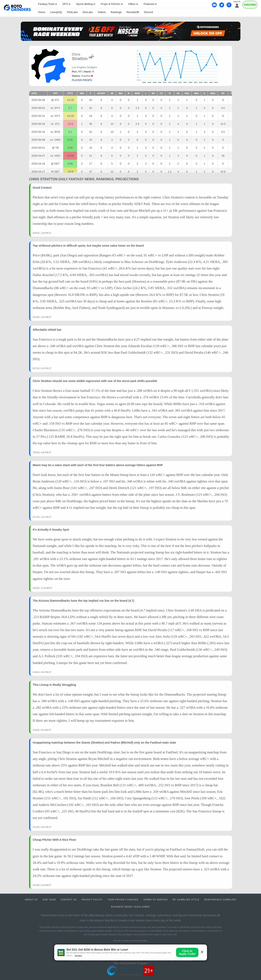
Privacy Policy (92, 900)
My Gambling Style (186, 900)
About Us (31, 900)
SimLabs (88, 12)
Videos (102, 12)
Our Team (49, 900)
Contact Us (69, 900)
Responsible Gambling (220, 900)
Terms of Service (156, 900)
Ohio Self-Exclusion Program (130, 963)
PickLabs (72, 12)
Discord (149, 12)
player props (82, 80)
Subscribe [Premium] (250, 5)
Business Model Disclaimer (131, 907)
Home (42, 12)
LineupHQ (56, 12)
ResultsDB (133, 12)
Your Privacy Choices (123, 900)
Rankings (116, 12)
